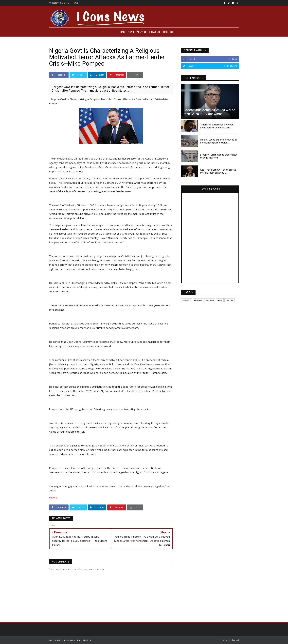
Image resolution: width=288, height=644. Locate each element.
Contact (235, 640)
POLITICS (141, 32)
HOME (122, 32)
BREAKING (154, 32)
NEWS (131, 32)
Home (75, 3)
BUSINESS (168, 32)
